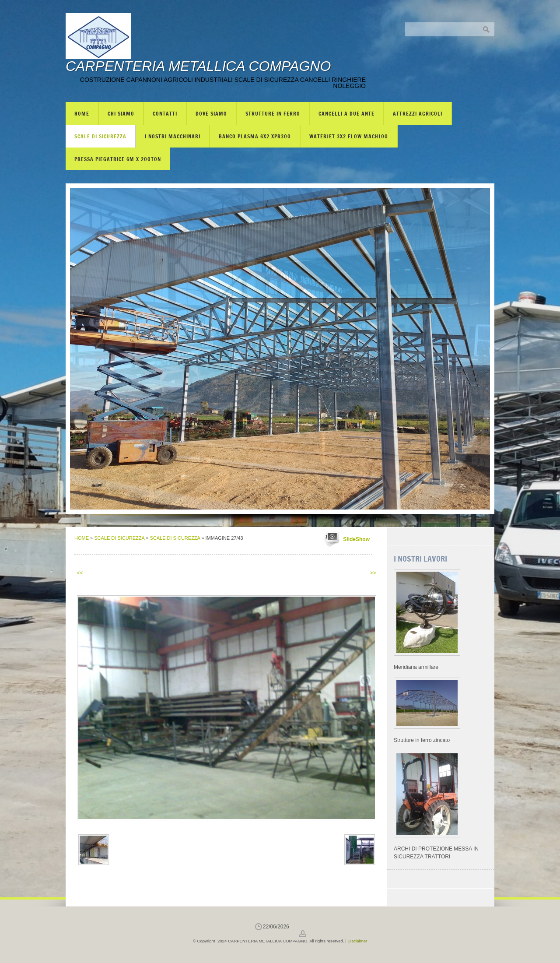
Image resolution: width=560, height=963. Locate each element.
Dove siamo (211, 113)
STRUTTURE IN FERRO (273, 113)
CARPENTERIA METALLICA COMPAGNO (198, 66)
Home (82, 113)
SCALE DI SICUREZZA (100, 136)
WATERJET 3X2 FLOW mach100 (349, 136)
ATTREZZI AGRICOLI (418, 113)
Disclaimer (357, 941)
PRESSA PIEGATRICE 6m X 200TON (118, 159)
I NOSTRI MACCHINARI (173, 136)
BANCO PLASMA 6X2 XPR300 (255, 136)
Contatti (165, 113)
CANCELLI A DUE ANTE (346, 113)
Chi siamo (121, 113)
